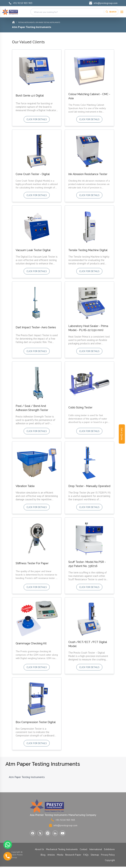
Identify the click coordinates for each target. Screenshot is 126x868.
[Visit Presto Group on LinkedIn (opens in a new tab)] (55, 833)
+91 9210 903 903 (21, 3)
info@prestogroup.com (103, 3)
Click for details (37, 119)
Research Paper (73, 855)
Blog (43, 855)
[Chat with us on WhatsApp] (8, 845)
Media (60, 855)
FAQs (86, 855)
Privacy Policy (108, 855)
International (96, 849)
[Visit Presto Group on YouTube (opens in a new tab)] (63, 833)
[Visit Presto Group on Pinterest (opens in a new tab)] (48, 833)
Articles (51, 855)
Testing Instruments (26, 22)
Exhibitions (109, 849)
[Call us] (8, 856)
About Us (39, 849)
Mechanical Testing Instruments (62, 849)
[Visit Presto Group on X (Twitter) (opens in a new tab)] (40, 833)
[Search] (111, 12)
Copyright (110, 860)
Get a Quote (122, 434)
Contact (83, 849)
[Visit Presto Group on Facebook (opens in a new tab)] (33, 833)
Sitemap (95, 855)
